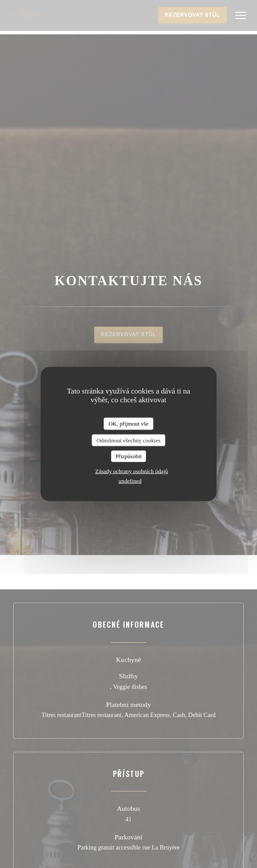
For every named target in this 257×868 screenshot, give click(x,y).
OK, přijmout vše (128, 424)
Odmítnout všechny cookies (128, 440)
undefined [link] (130, 480)
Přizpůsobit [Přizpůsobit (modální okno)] (128, 456)
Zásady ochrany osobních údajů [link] (132, 471)
